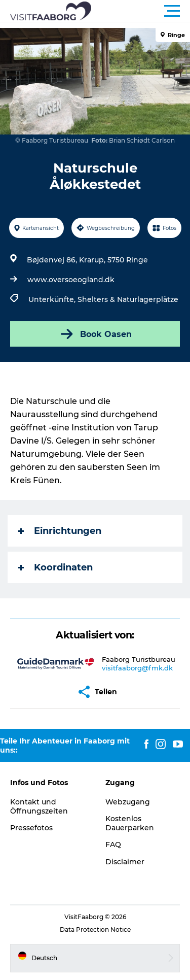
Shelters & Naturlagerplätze (128, 299)
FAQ (113, 844)
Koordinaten (55, 567)
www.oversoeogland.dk (71, 280)
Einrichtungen (60, 531)
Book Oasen (95, 334)
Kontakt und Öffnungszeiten (39, 806)
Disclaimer (125, 862)
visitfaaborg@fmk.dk (137, 668)
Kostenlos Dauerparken (130, 823)
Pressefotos (31, 828)
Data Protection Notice (95, 930)
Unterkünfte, (53, 299)
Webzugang (128, 802)
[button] (141, 11)
